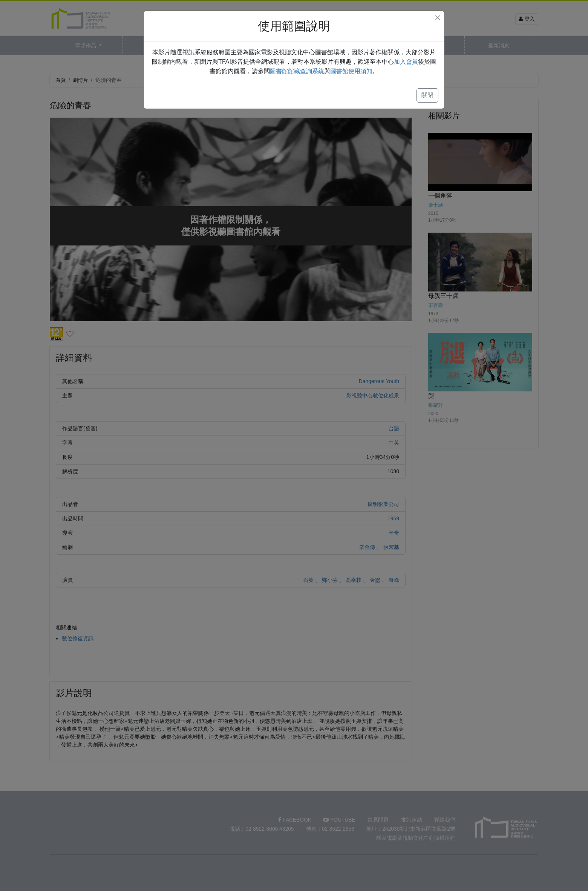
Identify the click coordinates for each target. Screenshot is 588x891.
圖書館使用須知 (351, 71)
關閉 (427, 95)
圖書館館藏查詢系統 (297, 71)
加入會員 (406, 62)
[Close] (438, 18)
